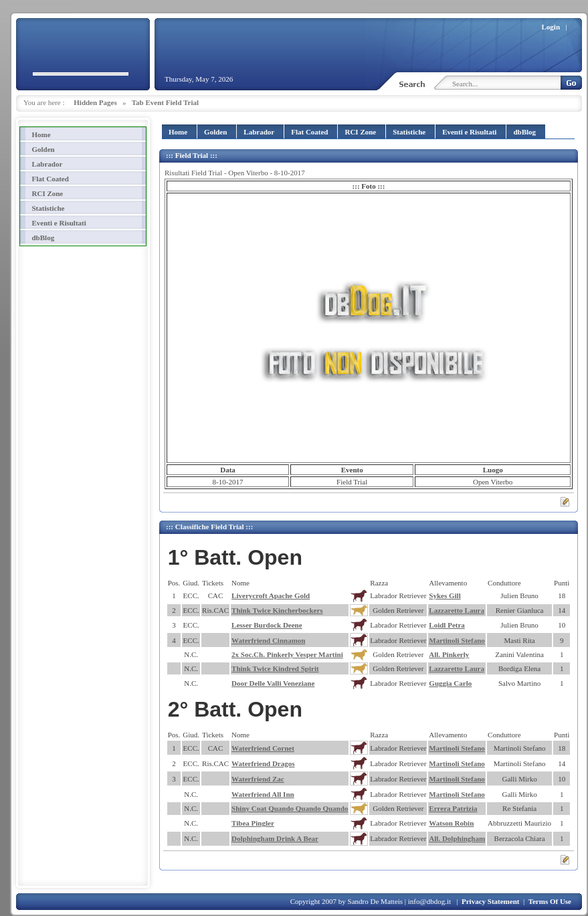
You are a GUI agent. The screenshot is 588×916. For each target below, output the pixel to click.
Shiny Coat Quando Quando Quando (290, 808)
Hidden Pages (95, 102)
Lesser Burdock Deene (267, 625)
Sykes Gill (445, 596)
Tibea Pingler (253, 823)
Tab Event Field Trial (165, 102)
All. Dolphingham (457, 838)
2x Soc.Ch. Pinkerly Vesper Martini (287, 654)
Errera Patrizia (453, 808)
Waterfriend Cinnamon (268, 640)
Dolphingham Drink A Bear (275, 838)
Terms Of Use (550, 901)
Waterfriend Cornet (263, 748)
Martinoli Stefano (457, 640)
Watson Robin (451, 823)
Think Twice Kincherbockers (277, 610)
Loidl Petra (447, 625)
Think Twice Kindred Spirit (275, 668)
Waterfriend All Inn (263, 794)
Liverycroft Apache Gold (271, 596)
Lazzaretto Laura (457, 610)
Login (551, 27)
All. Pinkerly (449, 654)
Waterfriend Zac (258, 779)
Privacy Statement (490, 901)
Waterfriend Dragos (263, 763)
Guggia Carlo (450, 683)
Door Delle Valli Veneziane (273, 683)
